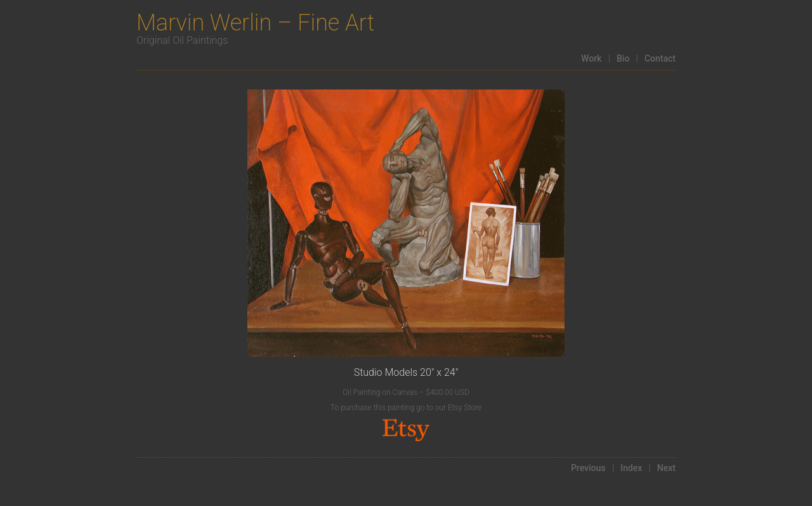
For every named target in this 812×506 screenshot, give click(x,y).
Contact (660, 58)
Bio (623, 58)
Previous (588, 468)
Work (591, 58)
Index (631, 468)
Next (666, 468)
